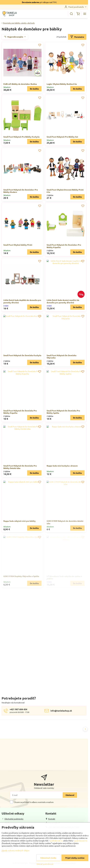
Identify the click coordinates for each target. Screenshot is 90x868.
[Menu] (85, 14)
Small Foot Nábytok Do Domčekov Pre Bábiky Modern (21, 191)
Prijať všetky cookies (75, 858)
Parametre (77, 37)
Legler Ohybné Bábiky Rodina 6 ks (62, 84)
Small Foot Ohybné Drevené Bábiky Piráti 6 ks (65, 191)
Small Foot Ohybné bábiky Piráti (18, 245)
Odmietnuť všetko (48, 858)
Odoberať (70, 795)
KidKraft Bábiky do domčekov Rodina (20, 84)
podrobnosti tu (56, 841)
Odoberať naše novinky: (44, 788)
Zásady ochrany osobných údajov (15, 850)
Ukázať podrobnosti (45, 864)
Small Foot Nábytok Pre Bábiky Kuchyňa (21, 137)
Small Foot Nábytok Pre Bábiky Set (62, 137)
